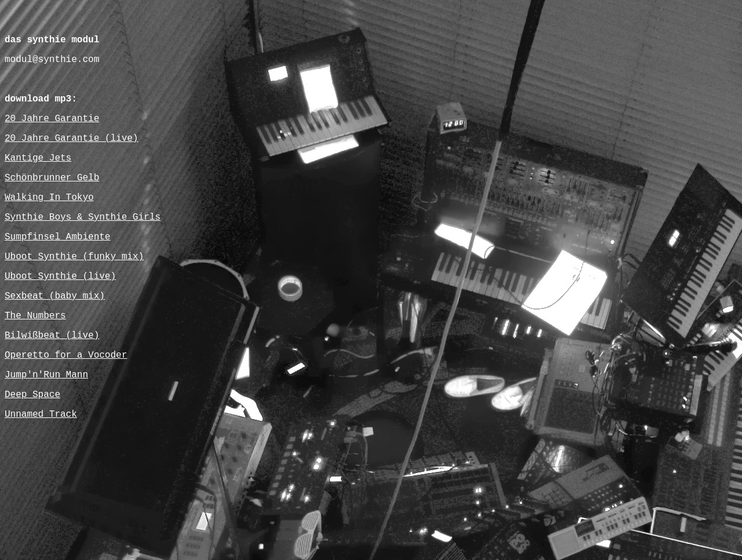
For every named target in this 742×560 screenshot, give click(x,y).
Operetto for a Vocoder (66, 355)
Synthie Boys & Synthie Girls (83, 217)
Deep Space (32, 395)
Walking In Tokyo (49, 198)
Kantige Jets (38, 158)
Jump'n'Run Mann (46, 375)
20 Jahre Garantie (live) (71, 139)
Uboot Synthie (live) (60, 277)
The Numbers (35, 316)
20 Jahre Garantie (52, 119)
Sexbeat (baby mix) (55, 296)
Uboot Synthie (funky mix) (74, 257)
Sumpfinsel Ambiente (57, 237)
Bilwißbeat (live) (52, 336)
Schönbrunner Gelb (52, 178)
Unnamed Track (41, 414)
